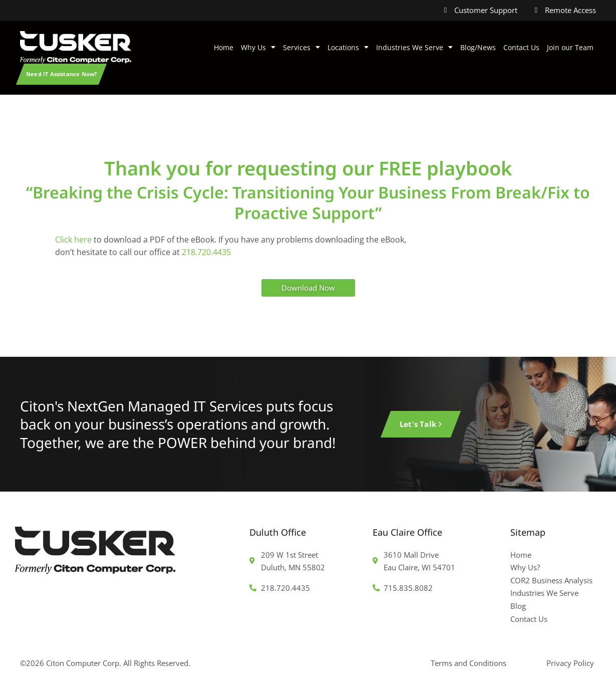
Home (224, 47)
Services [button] (301, 48)
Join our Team (570, 47)
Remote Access (570, 10)
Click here (73, 240)
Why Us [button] (258, 48)
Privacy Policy (570, 663)
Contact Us (521, 47)
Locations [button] (348, 48)
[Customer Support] (445, 10)
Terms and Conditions (469, 663)
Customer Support (486, 10)
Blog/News (478, 47)
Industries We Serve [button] (414, 48)
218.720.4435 (206, 252)
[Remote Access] (536, 10)
